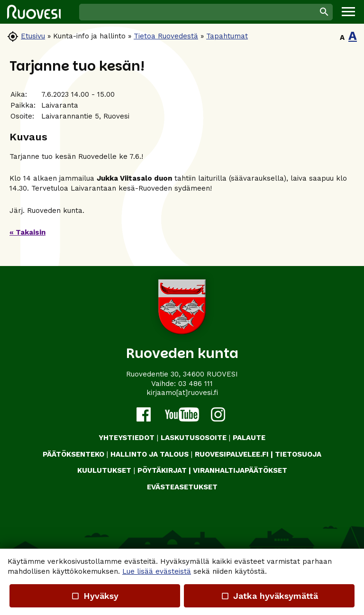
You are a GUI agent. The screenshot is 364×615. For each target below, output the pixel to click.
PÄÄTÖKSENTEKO (73, 454)
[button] (348, 12)
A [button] (342, 37)
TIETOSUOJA (298, 454)
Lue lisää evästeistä (157, 571)
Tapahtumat (227, 36)
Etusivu (33, 36)
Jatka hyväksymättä (269, 596)
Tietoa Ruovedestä (166, 36)
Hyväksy (95, 596)
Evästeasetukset (182, 487)
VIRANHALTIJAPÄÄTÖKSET (240, 470)
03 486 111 (196, 384)
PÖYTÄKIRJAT (162, 470)
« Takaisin (27, 232)
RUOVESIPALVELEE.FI (232, 454)
